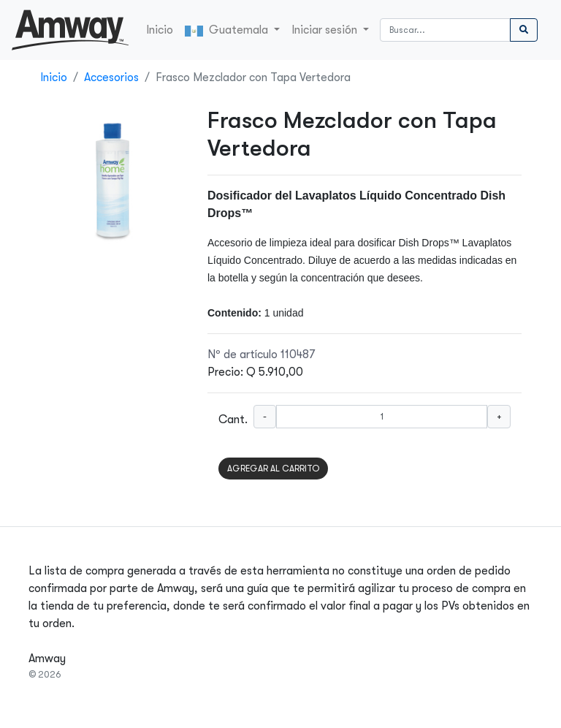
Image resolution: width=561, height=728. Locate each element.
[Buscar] (445, 30)
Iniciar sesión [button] (326, 30)
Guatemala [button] (228, 30)
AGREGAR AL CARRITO (273, 469)
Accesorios (111, 77)
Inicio (160, 30)
